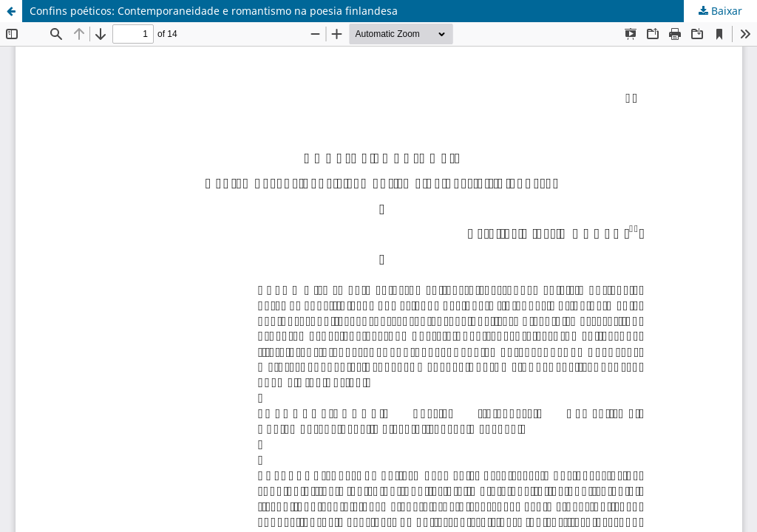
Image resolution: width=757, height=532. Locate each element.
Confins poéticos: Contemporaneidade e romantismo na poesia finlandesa (214, 11)
